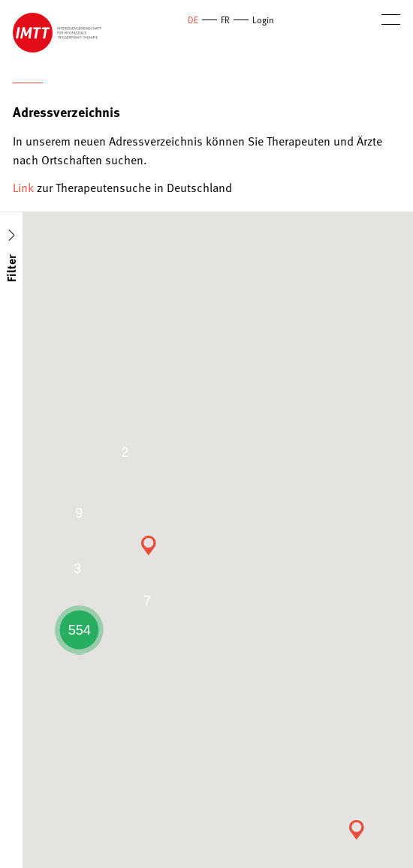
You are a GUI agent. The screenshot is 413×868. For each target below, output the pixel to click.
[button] (357, 830)
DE (193, 20)
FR (225, 20)
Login (263, 20)
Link (23, 187)
